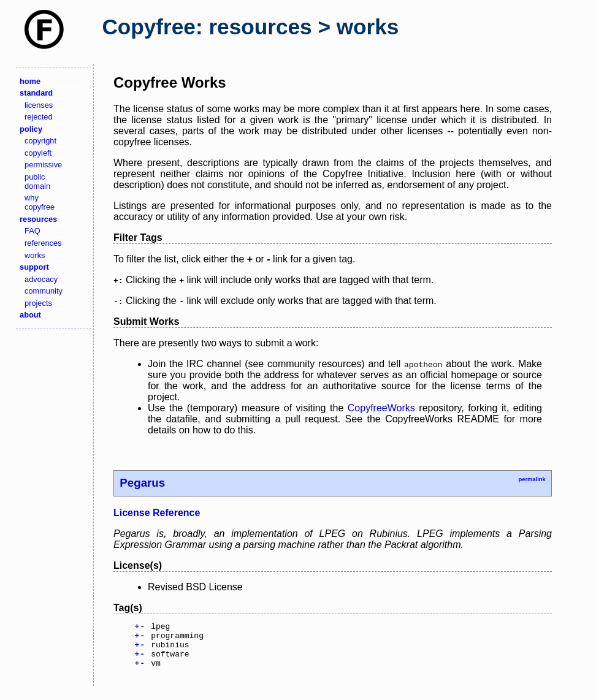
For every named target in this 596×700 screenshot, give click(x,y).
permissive (43, 165)
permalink (532, 479)
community (44, 291)
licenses (39, 105)
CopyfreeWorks (381, 408)
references (43, 243)
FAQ (32, 231)
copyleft (38, 153)
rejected (39, 117)
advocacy (41, 279)
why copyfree (40, 202)
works (35, 255)
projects (38, 303)
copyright (40, 141)
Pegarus (142, 483)
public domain (37, 181)
